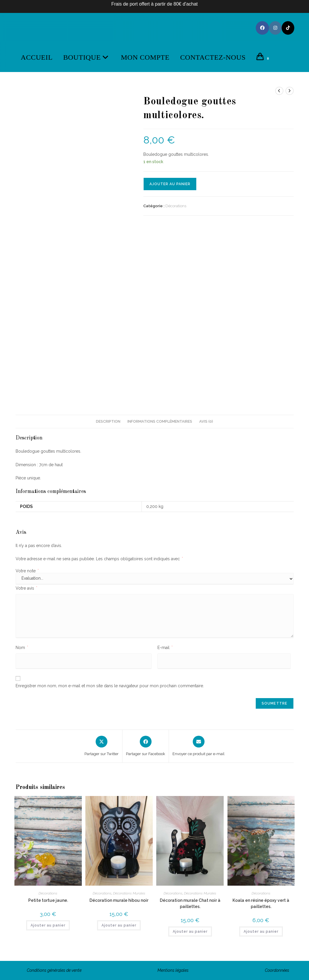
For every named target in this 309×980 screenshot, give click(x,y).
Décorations (176, 206)
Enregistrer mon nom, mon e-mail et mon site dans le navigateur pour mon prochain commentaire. (110, 686)
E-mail (165, 648)
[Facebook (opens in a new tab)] (262, 28)
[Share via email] (198, 746)
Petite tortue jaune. (48, 900)
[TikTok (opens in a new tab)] (288, 28)
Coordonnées (277, 970)
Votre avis (26, 588)
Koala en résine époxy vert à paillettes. (261, 903)
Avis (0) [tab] (206, 421)
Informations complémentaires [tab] (160, 421)
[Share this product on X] (102, 746)
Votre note (27, 571)
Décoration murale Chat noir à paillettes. (190, 903)
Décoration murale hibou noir (119, 900)
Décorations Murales (129, 893)
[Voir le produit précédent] (279, 91)
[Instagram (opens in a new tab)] (275, 28)
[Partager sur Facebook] (146, 746)
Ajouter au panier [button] (48, 925)
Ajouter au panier (170, 184)
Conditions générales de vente (54, 970)
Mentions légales (173, 970)
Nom (22, 648)
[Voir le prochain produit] (290, 91)
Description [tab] (108, 421)
